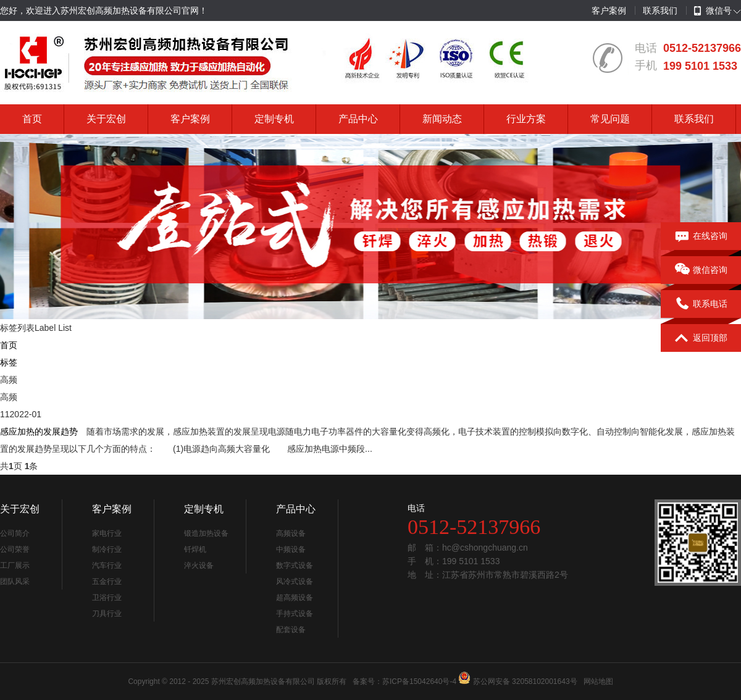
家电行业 (107, 533)
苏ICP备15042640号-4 (419, 681)
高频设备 (291, 533)
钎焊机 (195, 549)
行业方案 (526, 119)
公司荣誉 (15, 549)
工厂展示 (15, 565)
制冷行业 (107, 549)
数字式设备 (295, 565)
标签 (9, 362)
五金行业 (107, 581)
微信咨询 (701, 270)
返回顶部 (701, 338)
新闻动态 (442, 119)
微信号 (713, 11)
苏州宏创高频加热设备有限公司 (263, 681)
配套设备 (291, 630)
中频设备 (291, 549)
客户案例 (609, 10)
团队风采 (15, 581)
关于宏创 (106, 119)
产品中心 (358, 119)
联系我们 (660, 10)
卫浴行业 (107, 598)
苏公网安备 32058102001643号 (525, 681)
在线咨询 (701, 236)
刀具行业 (107, 614)
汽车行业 (107, 565)
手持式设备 (295, 614)
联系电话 (701, 304)
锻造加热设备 (206, 533)
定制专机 (274, 119)
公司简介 (15, 533)
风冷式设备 (295, 581)
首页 (32, 119)
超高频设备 (295, 598)
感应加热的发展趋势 (39, 431)
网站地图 (598, 681)
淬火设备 (199, 565)
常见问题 (610, 119)
